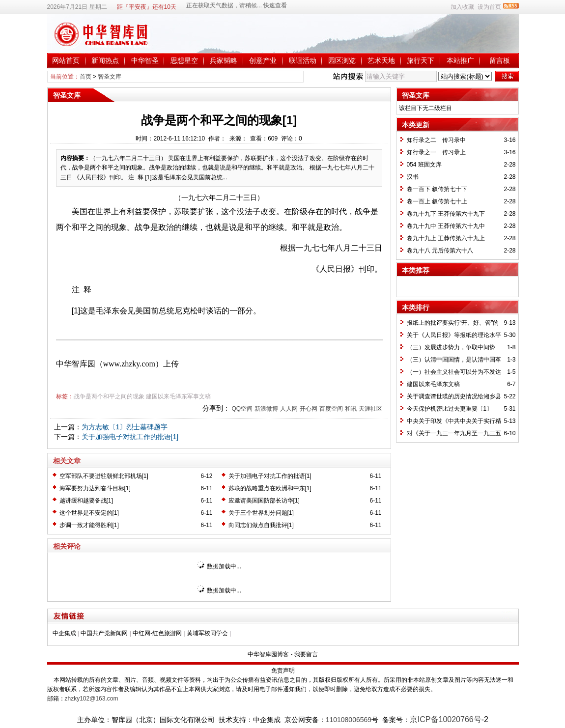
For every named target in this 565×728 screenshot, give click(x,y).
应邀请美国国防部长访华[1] (264, 501)
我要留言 (306, 654)
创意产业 (263, 60)
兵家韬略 (224, 60)
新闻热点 (105, 60)
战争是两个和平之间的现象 (109, 396)
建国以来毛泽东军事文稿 (178, 396)
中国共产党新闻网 (104, 633)
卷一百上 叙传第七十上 (437, 201)
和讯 (351, 409)
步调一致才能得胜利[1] (89, 525)
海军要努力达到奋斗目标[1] (95, 488)
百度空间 (331, 409)
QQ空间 (242, 409)
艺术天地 (381, 60)
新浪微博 (266, 409)
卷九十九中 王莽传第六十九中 (446, 226)
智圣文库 (110, 77)
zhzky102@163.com (92, 699)
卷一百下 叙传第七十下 (437, 189)
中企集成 (64, 633)
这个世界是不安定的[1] (89, 513)
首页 (85, 77)
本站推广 (460, 60)
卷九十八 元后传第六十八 (440, 251)
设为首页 (489, 7)
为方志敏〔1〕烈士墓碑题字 (125, 427)
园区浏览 (342, 60)
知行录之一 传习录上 (436, 152)
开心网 (309, 409)
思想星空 (184, 60)
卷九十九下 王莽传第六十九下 (446, 214)
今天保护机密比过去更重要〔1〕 (450, 409)
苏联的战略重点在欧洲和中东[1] (270, 488)
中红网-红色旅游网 (157, 633)
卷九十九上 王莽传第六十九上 (446, 238)
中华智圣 (145, 60)
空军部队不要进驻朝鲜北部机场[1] (104, 476)
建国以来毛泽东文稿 (433, 384)
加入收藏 (462, 7)
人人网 (289, 409)
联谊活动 (303, 60)
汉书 (413, 177)
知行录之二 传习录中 (436, 140)
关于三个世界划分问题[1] (261, 513)
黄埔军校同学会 (207, 633)
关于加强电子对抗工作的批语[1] (130, 437)
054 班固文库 (424, 165)
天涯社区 (370, 409)
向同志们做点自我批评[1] (261, 525)
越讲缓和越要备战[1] (86, 501)
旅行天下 (421, 60)
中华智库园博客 (268, 654)
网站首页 (66, 60)
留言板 (500, 60)
